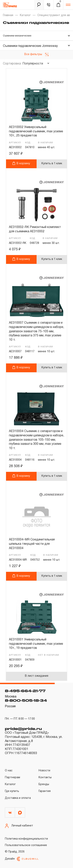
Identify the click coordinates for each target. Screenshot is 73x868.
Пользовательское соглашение (26, 845)
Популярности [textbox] (33, 64)
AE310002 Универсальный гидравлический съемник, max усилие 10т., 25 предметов (36, 131)
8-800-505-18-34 (26, 700)
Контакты (45, 778)
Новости (44, 771)
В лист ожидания (37, 676)
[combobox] (35, 64)
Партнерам (12, 778)
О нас (9, 771)
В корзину (21, 163)
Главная (8, 15)
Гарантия (45, 791)
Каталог (25, 15)
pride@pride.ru (23, 729)
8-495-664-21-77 (25, 691)
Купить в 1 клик (52, 164)
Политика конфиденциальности (26, 839)
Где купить (12, 791)
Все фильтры (37, 54)
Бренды (44, 784)
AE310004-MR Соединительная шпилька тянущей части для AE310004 (32, 544)
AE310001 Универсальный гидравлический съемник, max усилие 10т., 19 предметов (36, 644)
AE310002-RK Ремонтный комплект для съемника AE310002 (35, 229)
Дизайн (22, 859)
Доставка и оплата (18, 798)
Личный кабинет (19, 826)
